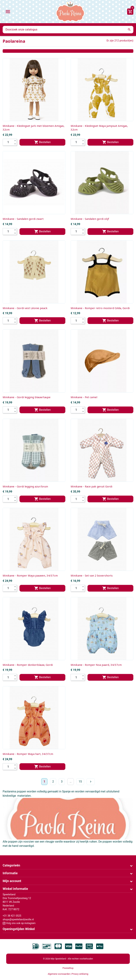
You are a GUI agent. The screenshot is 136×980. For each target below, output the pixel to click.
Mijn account (12, 881)
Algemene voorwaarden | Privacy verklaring (68, 974)
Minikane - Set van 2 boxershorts (92, 575)
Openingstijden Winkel (19, 929)
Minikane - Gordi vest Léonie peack (25, 308)
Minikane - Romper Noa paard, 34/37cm (96, 665)
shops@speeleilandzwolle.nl (18, 919)
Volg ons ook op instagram (19, 923)
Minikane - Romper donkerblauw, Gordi (28, 665)
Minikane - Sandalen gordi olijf (90, 219)
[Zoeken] (68, 30)
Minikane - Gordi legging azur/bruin (25, 486)
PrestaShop (68, 968)
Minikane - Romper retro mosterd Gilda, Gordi (100, 308)
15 (80, 782)
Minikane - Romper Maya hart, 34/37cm (28, 754)
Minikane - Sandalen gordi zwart (23, 219)
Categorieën (11, 865)
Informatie (10, 873)
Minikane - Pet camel (84, 397)
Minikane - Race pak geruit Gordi (91, 486)
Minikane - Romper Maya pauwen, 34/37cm (30, 575)
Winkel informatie (15, 889)
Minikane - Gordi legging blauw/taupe (27, 397)
